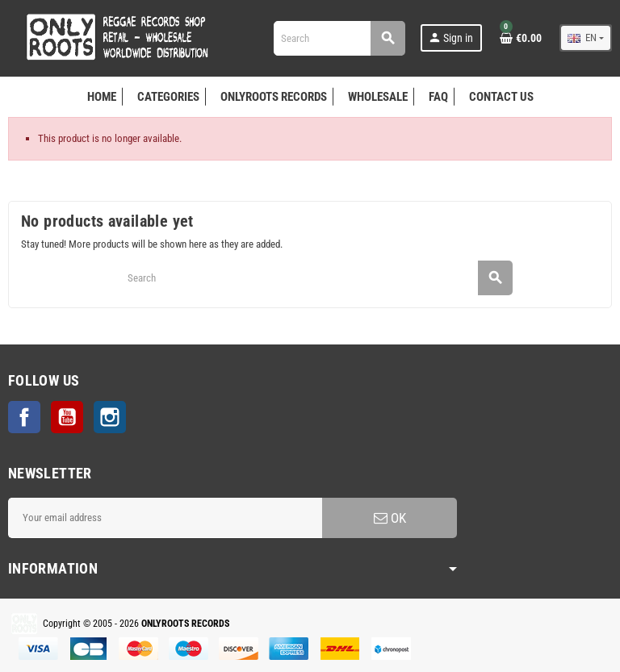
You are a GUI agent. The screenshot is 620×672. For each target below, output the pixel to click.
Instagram (110, 417)
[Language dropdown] (586, 38)
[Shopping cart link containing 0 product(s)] (521, 38)
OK (390, 518)
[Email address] (165, 518)
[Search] (339, 38)
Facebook (24, 417)
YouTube (67, 417)
